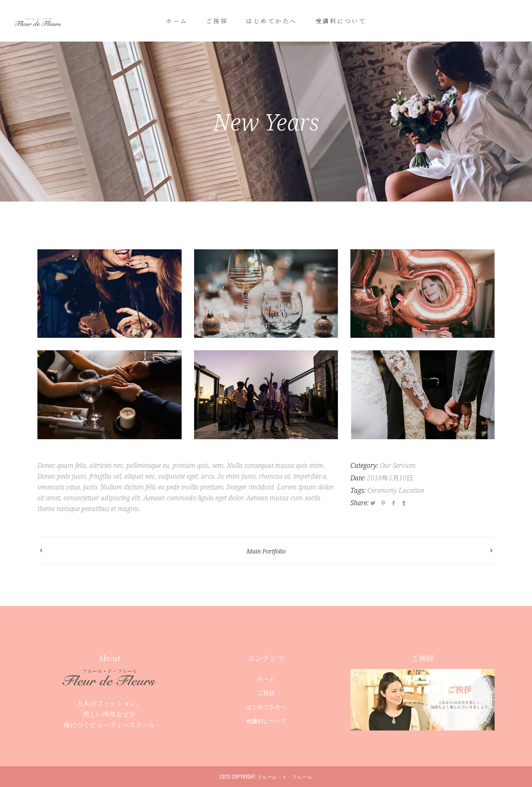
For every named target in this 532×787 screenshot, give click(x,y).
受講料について (266, 721)
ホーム (266, 679)
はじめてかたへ (266, 707)
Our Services (398, 465)
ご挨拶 (266, 693)
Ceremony (382, 490)
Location (411, 490)
